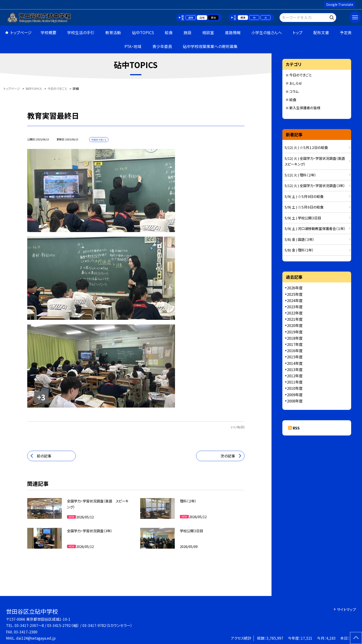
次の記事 (228, 456)
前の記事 (44, 456)
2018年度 (295, 338)
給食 (169, 32)
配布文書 (321, 32)
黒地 (213, 18)
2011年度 (295, 382)
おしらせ (296, 83)
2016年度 (295, 351)
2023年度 (295, 307)
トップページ (21, 32)
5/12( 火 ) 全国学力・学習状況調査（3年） (315, 186)
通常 (191, 18)
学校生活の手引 (81, 32)
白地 (202, 18)
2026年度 (295, 288)
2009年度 (295, 395)
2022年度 (295, 313)
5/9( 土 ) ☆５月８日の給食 (304, 207)
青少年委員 (162, 46)
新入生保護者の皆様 (305, 108)
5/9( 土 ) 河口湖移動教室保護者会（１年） (315, 228)
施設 (187, 32)
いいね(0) (238, 427)
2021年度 (295, 319)
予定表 (346, 32)
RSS (296, 428)
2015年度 (295, 357)
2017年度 (295, 344)
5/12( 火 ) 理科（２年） (300, 175)
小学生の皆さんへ (267, 32)
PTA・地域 (133, 46)
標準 (243, 18)
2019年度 (295, 332)
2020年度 (295, 325)
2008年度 (295, 401)
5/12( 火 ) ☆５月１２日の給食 (306, 147)
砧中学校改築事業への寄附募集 (210, 46)
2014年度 (295, 363)
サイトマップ (346, 609)
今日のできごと (300, 75)
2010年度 (295, 388)
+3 (41, 397)
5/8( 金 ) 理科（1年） (299, 250)
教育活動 (113, 32)
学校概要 (48, 32)
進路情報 (233, 32)
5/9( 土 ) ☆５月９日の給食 (304, 196)
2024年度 (295, 300)
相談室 (208, 32)
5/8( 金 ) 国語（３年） (300, 239)
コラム (294, 91)
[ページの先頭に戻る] (356, 638)
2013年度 (295, 369)
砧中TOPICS (143, 32)
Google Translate (340, 4)
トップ (298, 32)
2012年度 (295, 376)
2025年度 (295, 294)
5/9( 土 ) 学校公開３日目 (303, 218)
